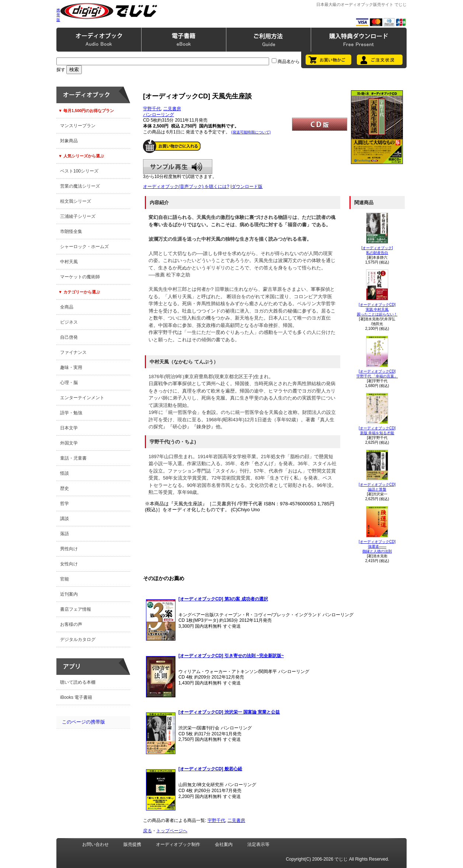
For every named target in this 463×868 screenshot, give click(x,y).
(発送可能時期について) (251, 132)
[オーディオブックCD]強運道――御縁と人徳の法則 (377, 546)
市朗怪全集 (71, 231)
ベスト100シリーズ (79, 171)
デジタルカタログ (78, 639)
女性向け (69, 564)
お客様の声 (71, 624)
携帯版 (58, 15)
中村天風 (69, 262)
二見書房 (172, 109)
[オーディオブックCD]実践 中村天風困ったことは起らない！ (377, 309)
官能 (65, 579)
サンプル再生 (178, 167)
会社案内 (224, 844)
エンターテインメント (82, 398)
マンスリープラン (78, 126)
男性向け (69, 549)
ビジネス (69, 322)
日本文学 (69, 428)
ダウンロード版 (247, 187)
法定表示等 (258, 844)
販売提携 (132, 844)
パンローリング (159, 115)
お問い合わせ (95, 844)
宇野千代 (152, 109)
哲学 (65, 503)
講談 (65, 519)
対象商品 (69, 141)
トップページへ (172, 831)
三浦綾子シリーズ (78, 216)
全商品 (67, 307)
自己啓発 (69, 337)
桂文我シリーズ (76, 201)
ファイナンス (73, 352)
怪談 (65, 473)
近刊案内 (69, 594)
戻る (147, 831)
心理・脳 (69, 383)
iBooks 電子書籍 (76, 697)
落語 (65, 534)
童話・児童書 (73, 458)
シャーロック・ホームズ (84, 247)
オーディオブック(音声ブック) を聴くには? (186, 187)
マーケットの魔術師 (80, 277)
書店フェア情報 (76, 609)
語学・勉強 (71, 413)
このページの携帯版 (83, 722)
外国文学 (69, 443)
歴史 (65, 488)
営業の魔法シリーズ (80, 186)
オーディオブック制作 (178, 844)
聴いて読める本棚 (78, 682)
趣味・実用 (71, 367)
